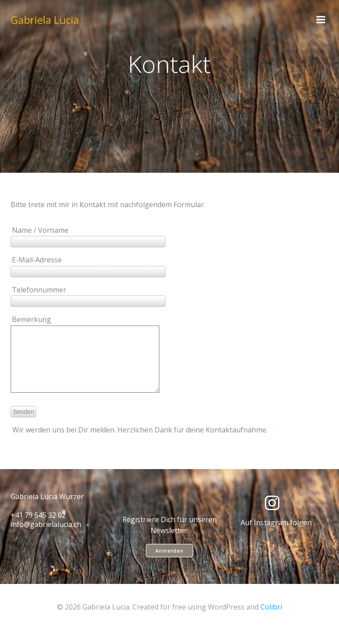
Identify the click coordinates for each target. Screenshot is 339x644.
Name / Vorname (88, 236)
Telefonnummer (88, 295)
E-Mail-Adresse (88, 265)
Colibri (271, 620)
